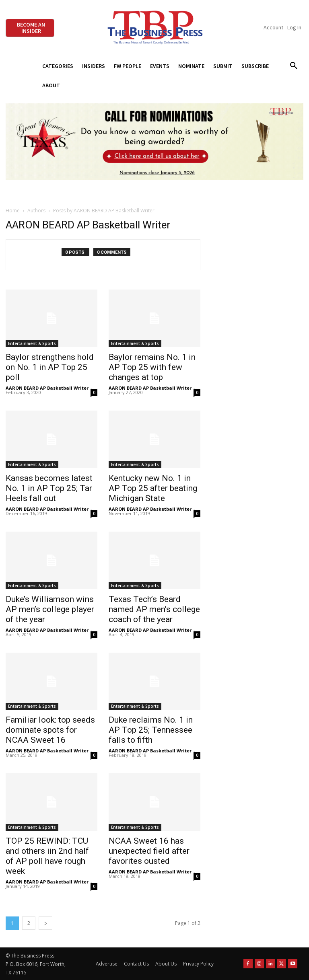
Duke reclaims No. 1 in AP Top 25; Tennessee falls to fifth (151, 730)
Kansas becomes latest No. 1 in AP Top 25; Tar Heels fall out (49, 488)
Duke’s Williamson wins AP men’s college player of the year (50, 609)
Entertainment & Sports (32, 343)
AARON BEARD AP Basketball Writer (47, 388)
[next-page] (45, 923)
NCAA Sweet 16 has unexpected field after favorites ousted (149, 851)
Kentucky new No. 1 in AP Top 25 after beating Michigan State (153, 488)
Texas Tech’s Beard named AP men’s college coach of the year (154, 609)
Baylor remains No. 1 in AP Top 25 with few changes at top (152, 367)
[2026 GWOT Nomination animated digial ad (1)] (154, 142)
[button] (294, 66)
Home (13, 211)
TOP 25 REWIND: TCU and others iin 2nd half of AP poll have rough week (47, 856)
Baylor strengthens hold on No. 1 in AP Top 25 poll (50, 367)
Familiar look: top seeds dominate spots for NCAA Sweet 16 (50, 730)
